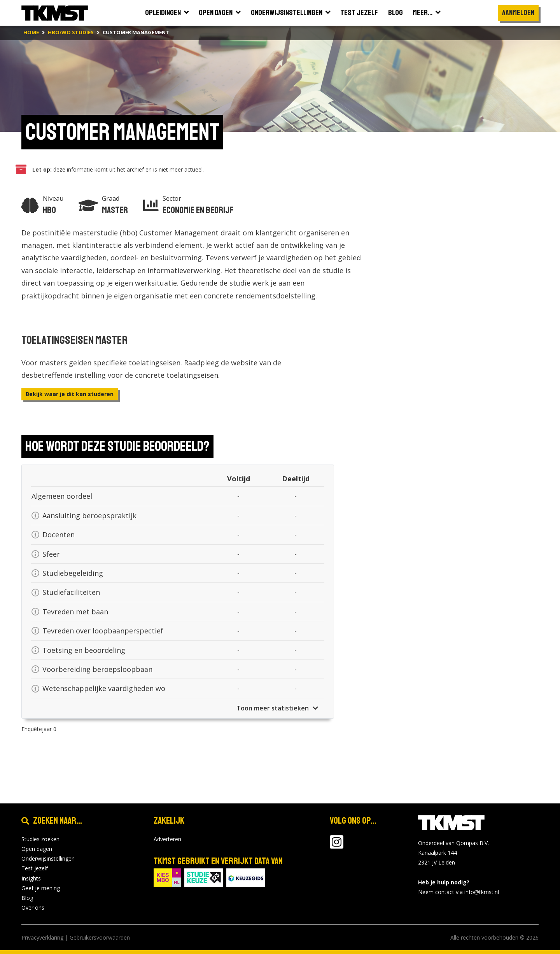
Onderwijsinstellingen (48, 858)
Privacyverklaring (42, 937)
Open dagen (37, 849)
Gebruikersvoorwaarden (100, 937)
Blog (27, 898)
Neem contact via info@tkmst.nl (458, 892)
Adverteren (167, 839)
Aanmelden (518, 13)
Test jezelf (35, 868)
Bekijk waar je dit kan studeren (70, 394)
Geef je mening (41, 888)
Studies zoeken (40, 839)
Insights (31, 878)
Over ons (33, 908)
